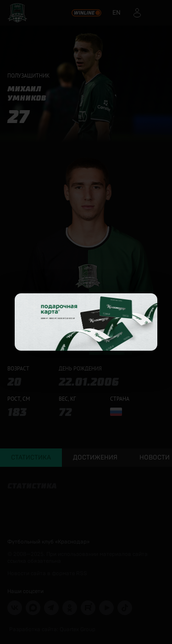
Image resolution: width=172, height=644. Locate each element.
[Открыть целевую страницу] (86, 322)
